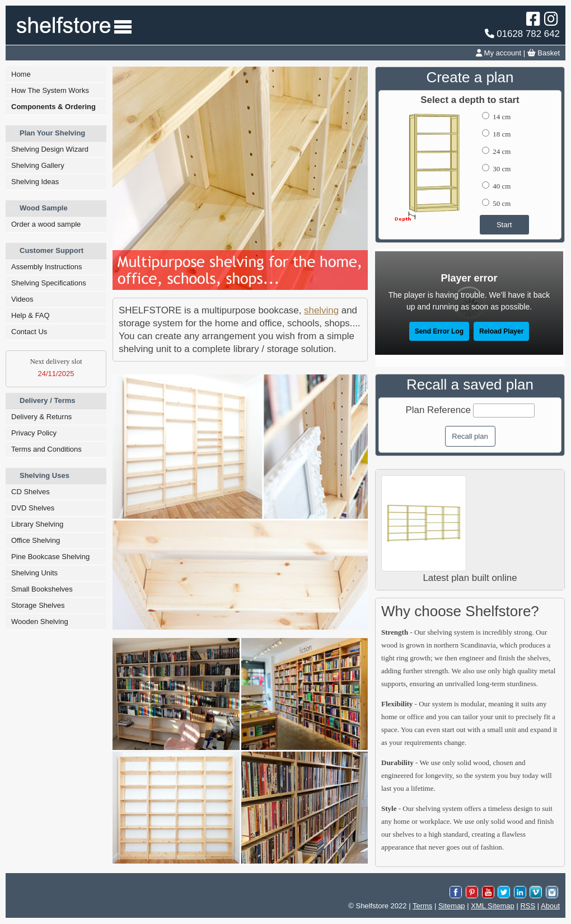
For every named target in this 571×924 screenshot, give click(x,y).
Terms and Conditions (46, 449)
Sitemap (452, 906)
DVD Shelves (33, 508)
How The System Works (50, 90)
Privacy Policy (34, 433)
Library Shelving (37, 524)
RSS (528, 906)
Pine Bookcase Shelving (50, 557)
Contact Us (29, 332)
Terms (422, 906)
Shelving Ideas (35, 182)
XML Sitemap (493, 906)
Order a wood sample (46, 224)
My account (499, 53)
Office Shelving (36, 540)
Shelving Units (34, 573)
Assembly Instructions (46, 267)
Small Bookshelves (42, 589)
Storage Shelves (38, 605)
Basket (544, 53)
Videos (22, 299)
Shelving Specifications (49, 283)
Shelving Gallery (38, 165)
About (550, 906)
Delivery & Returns (41, 417)
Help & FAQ (31, 315)
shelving (321, 310)
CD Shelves (31, 492)
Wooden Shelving (40, 622)
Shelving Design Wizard (50, 149)
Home (21, 74)
